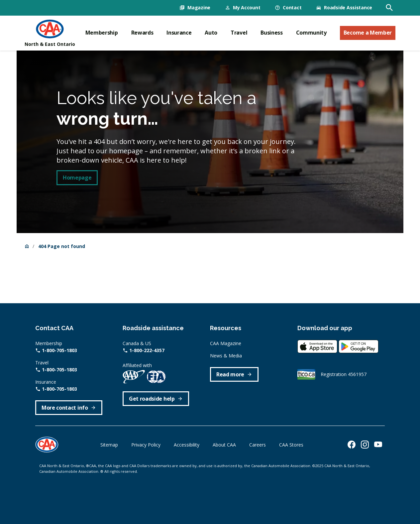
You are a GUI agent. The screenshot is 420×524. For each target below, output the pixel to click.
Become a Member (368, 33)
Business (271, 33)
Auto (211, 33)
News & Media (226, 356)
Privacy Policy (146, 445)
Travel (239, 33)
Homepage (77, 178)
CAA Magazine (226, 343)
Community (311, 33)
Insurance (179, 33)
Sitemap (109, 445)
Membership (102, 33)
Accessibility (187, 445)
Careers (258, 445)
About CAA (224, 445)
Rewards (142, 33)
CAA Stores (291, 445)
